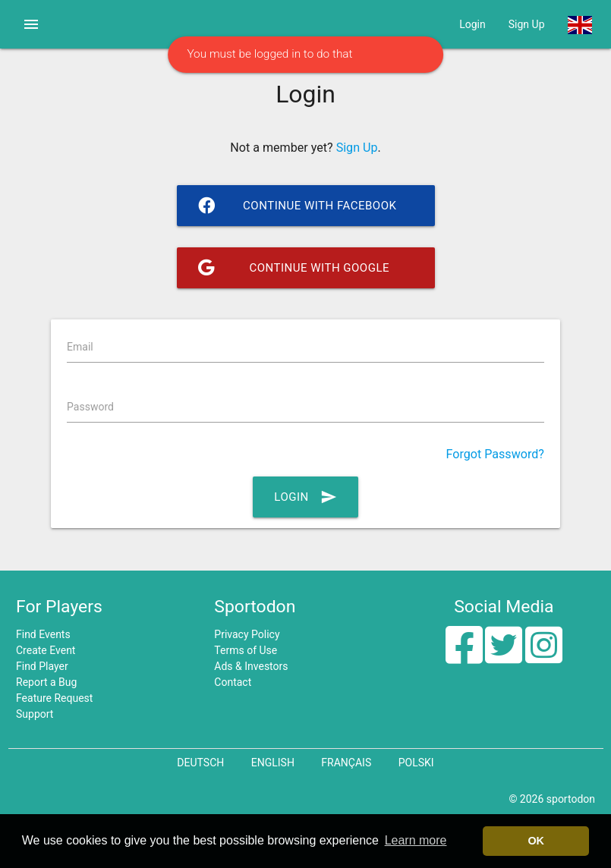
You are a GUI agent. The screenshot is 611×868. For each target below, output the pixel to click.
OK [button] (536, 841)
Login (472, 24)
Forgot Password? (495, 454)
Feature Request (54, 698)
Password (90, 407)
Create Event (46, 650)
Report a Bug (46, 682)
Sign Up (527, 24)
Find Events (43, 634)
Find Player (42, 666)
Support (35, 714)
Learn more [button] (416, 840)
